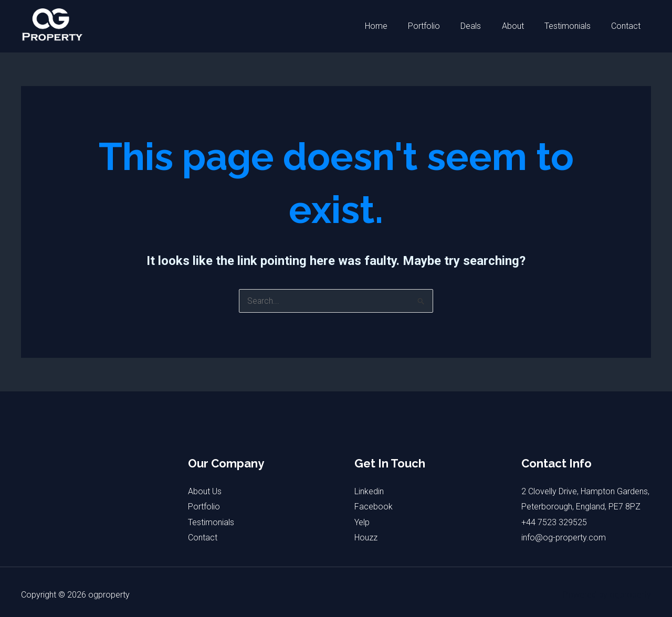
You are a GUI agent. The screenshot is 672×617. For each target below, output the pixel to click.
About (522, 26)
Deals (484, 26)
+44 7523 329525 (554, 522)
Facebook (374, 507)
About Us (205, 491)
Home (397, 26)
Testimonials (573, 26)
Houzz (366, 538)
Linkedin (369, 491)
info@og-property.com (564, 538)
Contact (628, 26)
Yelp (362, 522)
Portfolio (441, 26)
